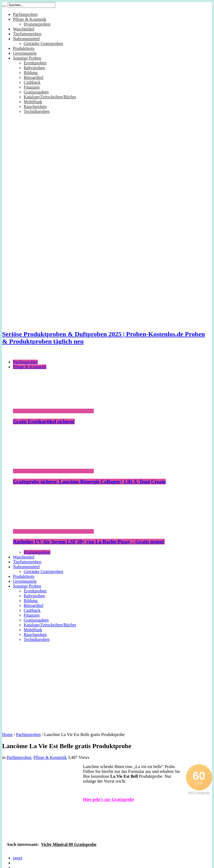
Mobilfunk (33, 102)
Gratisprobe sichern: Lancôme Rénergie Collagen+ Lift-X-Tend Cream (89, 482)
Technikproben (37, 111)
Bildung (31, 73)
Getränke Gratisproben (43, 44)
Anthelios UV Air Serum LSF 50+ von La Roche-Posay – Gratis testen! (89, 542)
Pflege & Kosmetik (30, 19)
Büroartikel (34, 77)
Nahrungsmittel (26, 39)
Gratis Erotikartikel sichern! (44, 421)
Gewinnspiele (25, 53)
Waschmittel (24, 29)
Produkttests (24, 48)
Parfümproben (25, 14)
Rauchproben (35, 107)
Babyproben (34, 68)
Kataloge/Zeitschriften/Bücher (50, 97)
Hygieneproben (37, 24)
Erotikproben (35, 63)
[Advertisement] (107, 685)
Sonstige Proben (27, 58)
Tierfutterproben (27, 34)
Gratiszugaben (36, 92)
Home (7, 735)
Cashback (32, 82)
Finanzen (32, 87)
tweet (18, 858)
